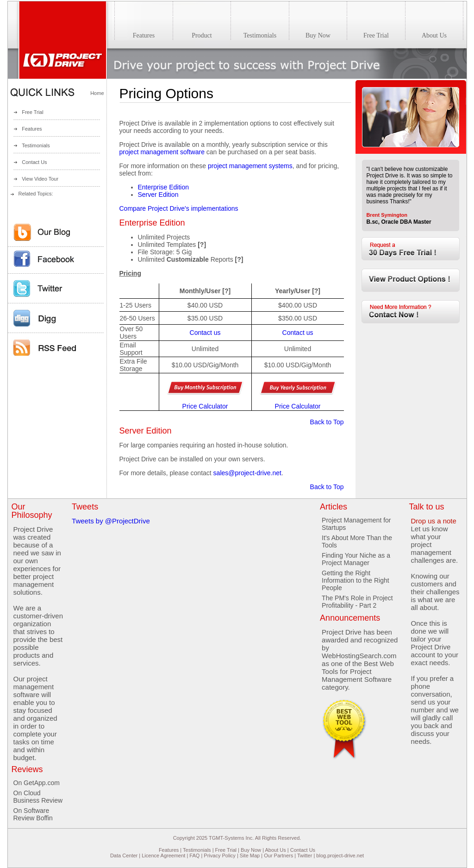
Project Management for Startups (356, 524)
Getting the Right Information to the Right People (355, 580)
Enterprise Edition (164, 187)
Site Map (250, 855)
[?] (202, 245)
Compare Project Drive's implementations (179, 208)
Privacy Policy (219, 855)
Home (97, 93)
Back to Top (327, 422)
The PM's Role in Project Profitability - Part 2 (357, 602)
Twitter (305, 855)
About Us (275, 850)
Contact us (205, 333)
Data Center (124, 855)
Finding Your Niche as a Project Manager (356, 559)
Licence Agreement (163, 855)
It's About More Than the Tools (357, 541)
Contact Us (34, 162)
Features (32, 129)
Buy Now (251, 850)
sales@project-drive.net (247, 473)
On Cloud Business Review (38, 797)
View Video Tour (40, 179)
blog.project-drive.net (340, 855)
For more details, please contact (166, 473)
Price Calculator (205, 406)
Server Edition (158, 195)
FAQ (194, 855)
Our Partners (278, 855)
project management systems (250, 166)
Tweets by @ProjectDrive (111, 521)
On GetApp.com (37, 783)
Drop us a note (433, 521)
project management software (162, 152)
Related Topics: (36, 194)
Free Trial (32, 112)
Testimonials (36, 145)
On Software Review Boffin (33, 814)
